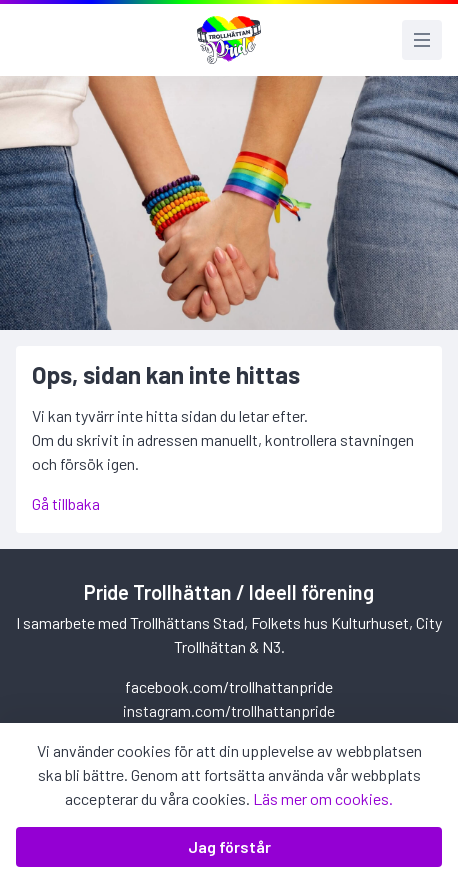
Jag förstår (229, 846)
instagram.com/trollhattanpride (229, 710)
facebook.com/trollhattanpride (229, 686)
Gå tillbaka (66, 503)
